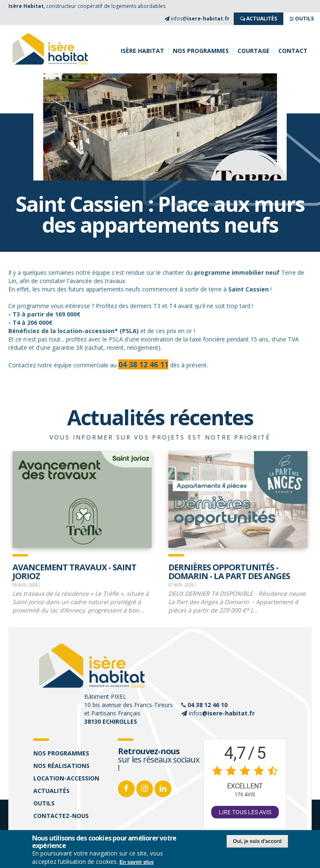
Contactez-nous (61, 816)
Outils (44, 803)
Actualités (51, 791)
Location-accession (66, 778)
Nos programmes (201, 51)
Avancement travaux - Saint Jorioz (74, 571)
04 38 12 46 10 (207, 705)
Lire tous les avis (245, 812)
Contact (293, 51)
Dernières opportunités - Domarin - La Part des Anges (229, 571)
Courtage (254, 51)
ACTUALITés (259, 19)
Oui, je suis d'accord (257, 842)
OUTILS (302, 19)
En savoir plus (137, 863)
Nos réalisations (61, 766)
